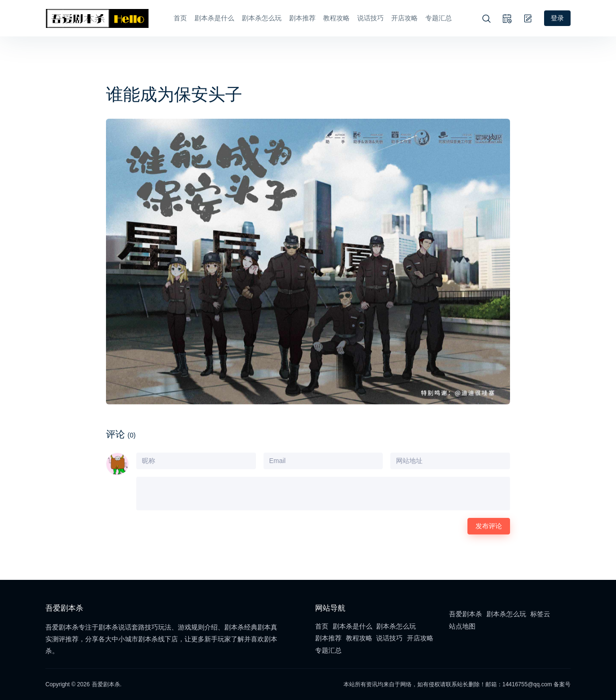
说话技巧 (370, 18)
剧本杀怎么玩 (262, 18)
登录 (557, 18)
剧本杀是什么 (214, 18)
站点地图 (462, 626)
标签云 (540, 614)
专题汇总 (439, 18)
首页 (180, 18)
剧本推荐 (302, 18)
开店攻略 (405, 18)
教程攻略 (336, 18)
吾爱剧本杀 (466, 614)
